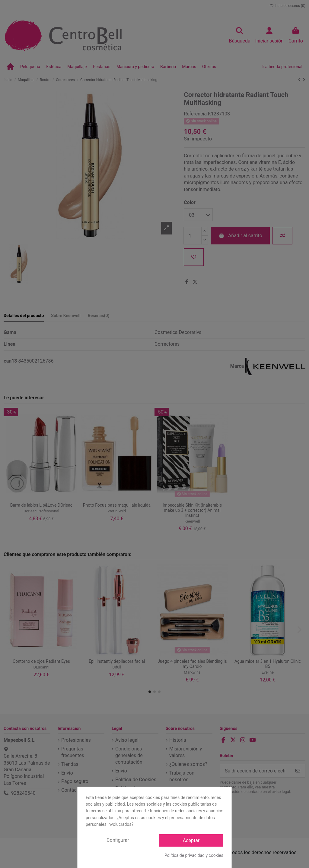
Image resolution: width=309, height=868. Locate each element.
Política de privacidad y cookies (194, 855)
